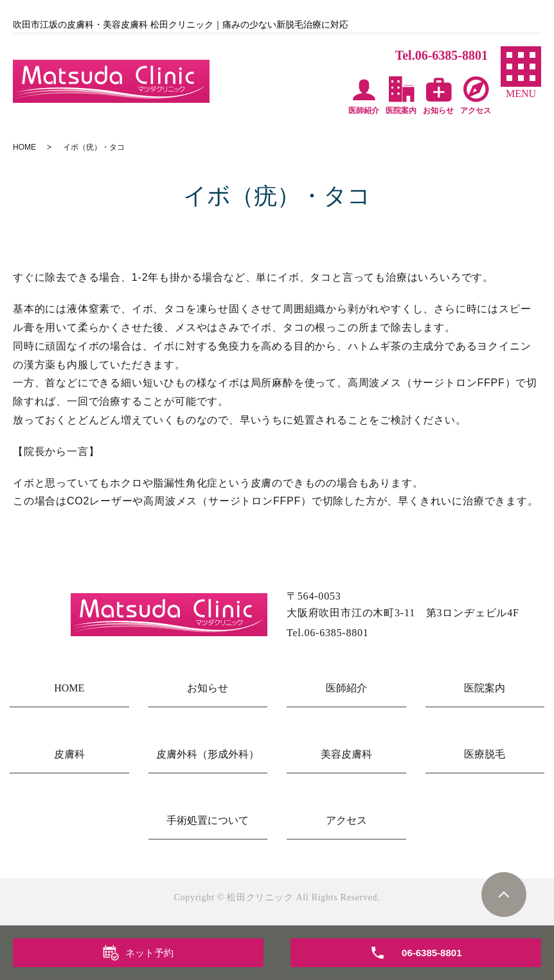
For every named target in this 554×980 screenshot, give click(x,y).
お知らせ (208, 688)
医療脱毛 (485, 754)
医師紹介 (346, 688)
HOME (24, 147)
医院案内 (485, 688)
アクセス (346, 820)
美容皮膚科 (346, 754)
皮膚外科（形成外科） (208, 754)
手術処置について (208, 820)
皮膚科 (69, 754)
